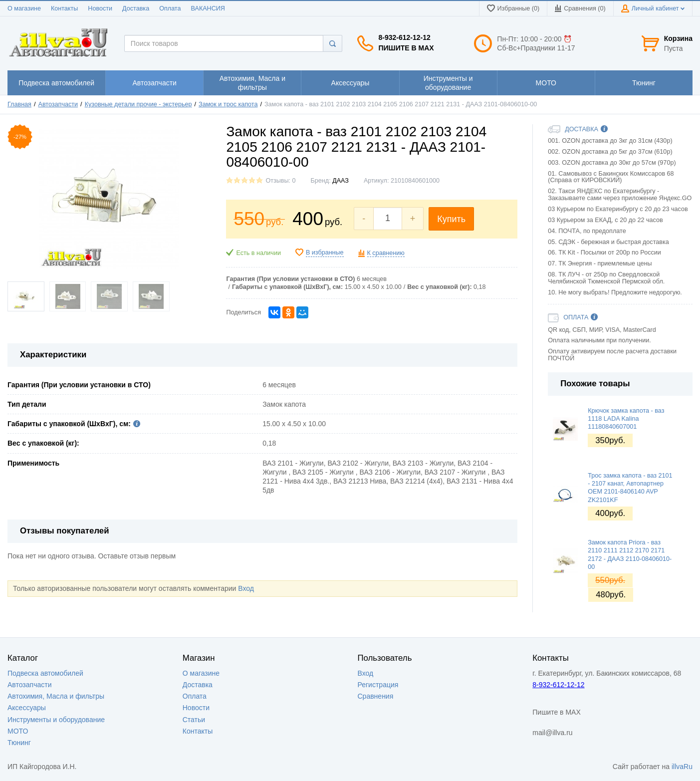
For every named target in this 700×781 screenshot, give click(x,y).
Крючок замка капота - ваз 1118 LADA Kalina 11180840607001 (626, 419)
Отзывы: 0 (280, 181)
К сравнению (386, 253)
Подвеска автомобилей (45, 673)
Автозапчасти (58, 104)
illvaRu (682, 767)
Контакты (64, 8)
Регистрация (378, 685)
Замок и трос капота (228, 104)
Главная (19, 104)
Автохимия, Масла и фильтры (56, 696)
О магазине (24, 8)
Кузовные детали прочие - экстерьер (138, 104)
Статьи (194, 720)
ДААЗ (341, 181)
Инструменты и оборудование (56, 720)
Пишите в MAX (406, 48)
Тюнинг (19, 743)
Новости (100, 8)
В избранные (325, 253)
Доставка (136, 8)
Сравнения (376, 696)
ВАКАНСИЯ (208, 8)
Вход (246, 588)
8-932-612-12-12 (404, 37)
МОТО (18, 731)
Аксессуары (27, 708)
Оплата (170, 8)
